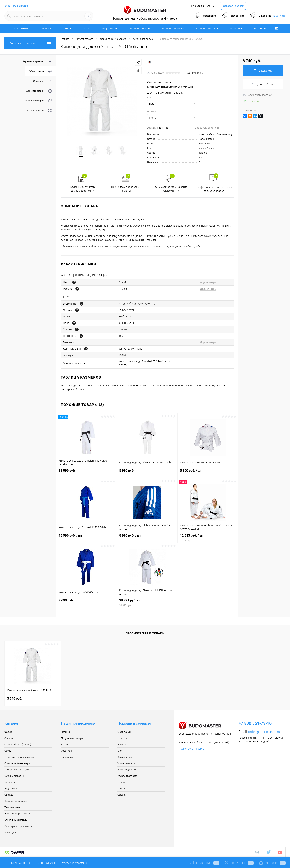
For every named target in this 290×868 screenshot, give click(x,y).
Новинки (66, 732)
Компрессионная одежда (18, 770)
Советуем (66, 751)
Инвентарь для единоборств (20, 757)
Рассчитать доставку (258, 95)
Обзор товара (40, 71)
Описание (43, 81)
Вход (7, 6)
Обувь (8, 751)
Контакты (260, 28)
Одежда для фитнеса (16, 801)
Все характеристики (207, 128)
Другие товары (208, 282)
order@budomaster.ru (264, 732)
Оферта (122, 795)
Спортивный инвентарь (17, 763)
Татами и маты (13, 807)
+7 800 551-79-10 (46, 863)
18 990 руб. (87, 538)
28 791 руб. (147, 603)
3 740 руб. (15, 698)
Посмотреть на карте (191, 749)
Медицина (10, 782)
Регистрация (21, 6)
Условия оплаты (140, 28)
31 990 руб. (86, 473)
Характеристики (39, 91)
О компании (22, 28)
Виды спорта (11, 788)
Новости (46, 28)
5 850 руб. (208, 473)
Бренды (67, 28)
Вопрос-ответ (110, 28)
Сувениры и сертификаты (18, 826)
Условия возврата (207, 28)
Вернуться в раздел (37, 62)
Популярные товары (72, 738)
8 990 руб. (147, 538)
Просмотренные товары (145, 633)
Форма (8, 732)
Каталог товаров (30, 43)
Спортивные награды (16, 820)
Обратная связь (18, 863)
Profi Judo (204, 144)
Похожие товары (39, 111)
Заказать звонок (233, 6)
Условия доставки (173, 28)
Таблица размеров (38, 101)
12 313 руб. (208, 538)
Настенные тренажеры (17, 814)
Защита (9, 738)
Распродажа (11, 832)
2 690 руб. (86, 602)
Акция (64, 744)
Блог (87, 28)
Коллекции (67, 757)
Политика (236, 28)
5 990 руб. (147, 473)
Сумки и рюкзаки (14, 776)
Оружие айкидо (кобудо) (18, 744)
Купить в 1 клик (263, 84)
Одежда (9, 795)
